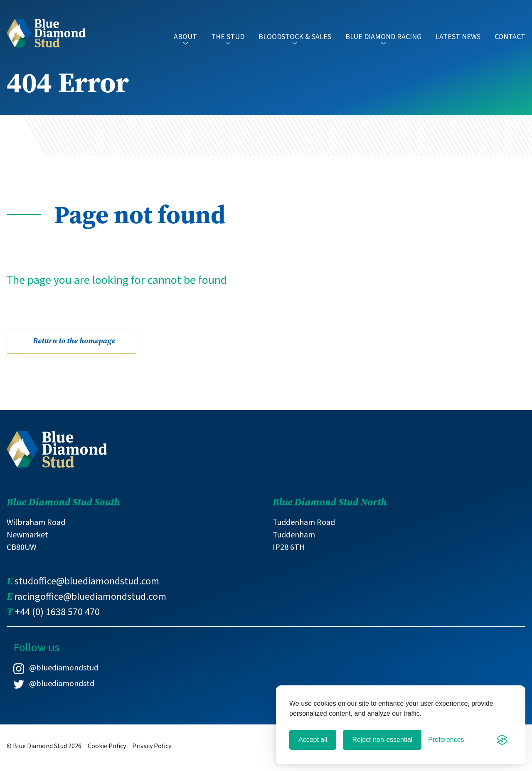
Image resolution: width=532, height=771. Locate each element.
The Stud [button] (228, 40)
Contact (510, 37)
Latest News (458, 37)
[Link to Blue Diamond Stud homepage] (46, 32)
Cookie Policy (107, 754)
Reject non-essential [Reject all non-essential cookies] (382, 740)
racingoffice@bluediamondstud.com (90, 604)
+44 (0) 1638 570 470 (57, 620)
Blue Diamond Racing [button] (383, 40)
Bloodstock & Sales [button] (295, 40)
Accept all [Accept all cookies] (313, 740)
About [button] (185, 40)
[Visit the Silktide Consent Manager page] (502, 740)
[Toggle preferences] (446, 740)
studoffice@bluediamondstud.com (87, 589)
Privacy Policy (152, 754)
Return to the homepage (77, 348)
